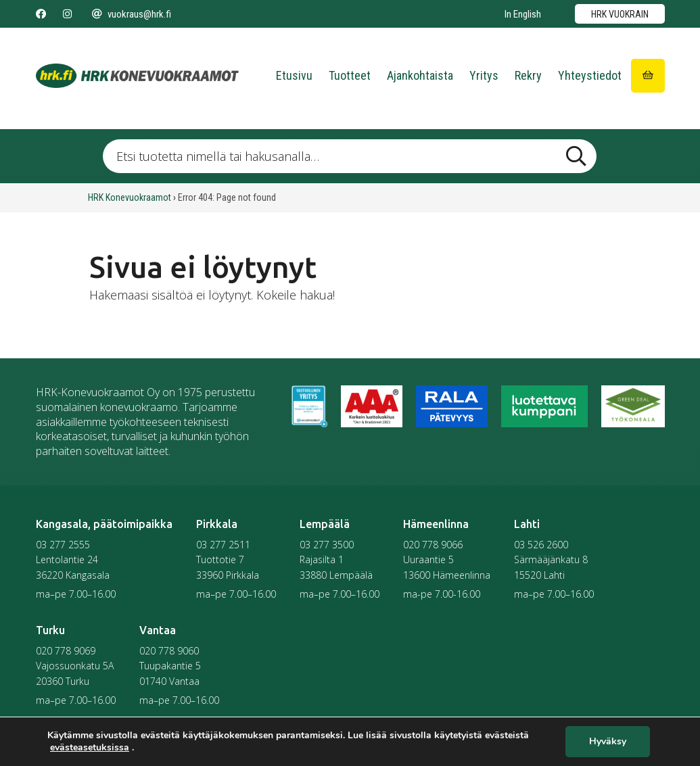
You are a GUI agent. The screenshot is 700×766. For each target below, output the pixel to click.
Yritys (484, 75)
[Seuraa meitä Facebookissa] (41, 14)
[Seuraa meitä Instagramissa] (67, 14)
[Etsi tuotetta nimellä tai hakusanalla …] (350, 156)
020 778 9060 (169, 651)
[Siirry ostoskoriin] (648, 76)
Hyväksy (608, 742)
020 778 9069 (66, 651)
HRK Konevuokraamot (130, 197)
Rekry (528, 75)
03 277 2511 (223, 545)
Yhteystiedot (590, 75)
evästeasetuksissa (90, 748)
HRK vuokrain (620, 14)
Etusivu (294, 75)
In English (523, 14)
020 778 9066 (433, 545)
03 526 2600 (541, 545)
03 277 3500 (327, 545)
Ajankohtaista (420, 75)
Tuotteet (350, 75)
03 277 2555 (63, 545)
